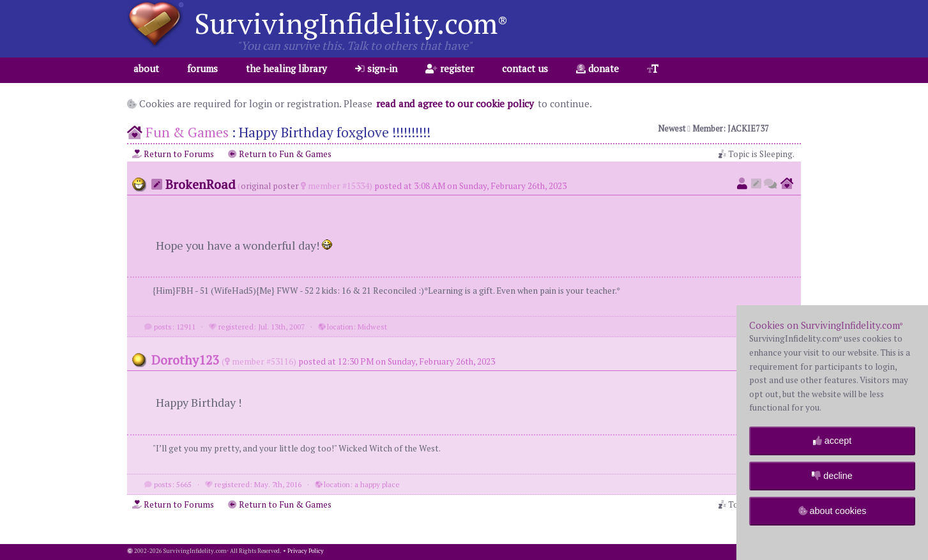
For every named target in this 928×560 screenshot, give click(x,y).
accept (832, 441)
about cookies (833, 511)
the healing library (286, 68)
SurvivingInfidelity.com (351, 23)
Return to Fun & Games (280, 154)
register (450, 68)
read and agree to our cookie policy (455, 103)
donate (597, 68)
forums (202, 68)
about (146, 68)
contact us (525, 68)
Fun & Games (187, 132)
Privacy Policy (306, 551)
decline (832, 476)
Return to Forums (173, 154)
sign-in (376, 68)
